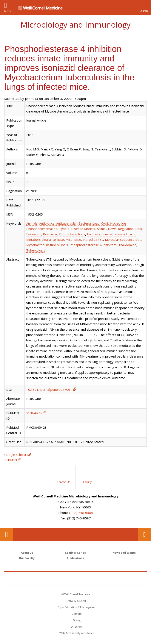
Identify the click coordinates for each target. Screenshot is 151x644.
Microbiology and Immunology (75, 25)
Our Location (6, 535)
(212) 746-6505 (81, 513)
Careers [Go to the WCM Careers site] (77, 614)
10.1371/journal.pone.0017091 (49, 389)
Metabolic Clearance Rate (45, 239)
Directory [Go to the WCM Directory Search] (77, 627)
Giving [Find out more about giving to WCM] (77, 620)
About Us (27, 553)
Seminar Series (75, 553)
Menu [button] (8, 11)
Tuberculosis (36, 250)
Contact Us (145, 535)
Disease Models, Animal (89, 229)
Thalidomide (127, 245)
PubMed (11, 460)
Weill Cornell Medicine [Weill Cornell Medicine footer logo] (75, 579)
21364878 (34, 413)
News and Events (124, 553)
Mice (69, 239)
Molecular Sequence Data (124, 239)
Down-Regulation (121, 229)
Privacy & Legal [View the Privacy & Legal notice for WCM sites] (77, 601)
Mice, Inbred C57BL (89, 239)
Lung (132, 234)
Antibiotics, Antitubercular (58, 223)
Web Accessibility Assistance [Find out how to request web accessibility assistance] (77, 633)
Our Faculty (27, 558)
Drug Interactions (72, 234)
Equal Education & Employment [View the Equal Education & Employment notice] (77, 607)
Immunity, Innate (99, 234)
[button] (143, 8)
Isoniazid (120, 234)
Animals (32, 223)
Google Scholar (15, 455)
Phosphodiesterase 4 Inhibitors (93, 245)
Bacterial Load (89, 223)
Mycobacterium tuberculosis (47, 245)
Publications (75, 558)
